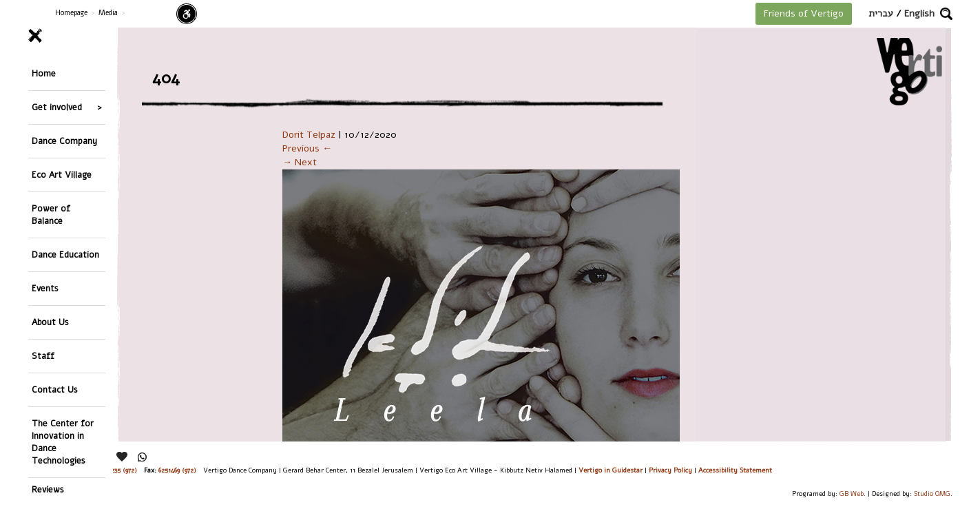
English (919, 13)
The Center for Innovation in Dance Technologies (63, 442)
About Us (50, 322)
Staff (43, 356)
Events (45, 288)
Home (44, 73)
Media (108, 13)
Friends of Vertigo (804, 13)
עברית (881, 13)
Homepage (71, 13)
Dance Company (64, 141)
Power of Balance (51, 215)
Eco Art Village (62, 175)
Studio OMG (932, 494)
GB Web (852, 494)
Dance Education (65, 254)
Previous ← (307, 148)
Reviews (48, 489)
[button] (946, 14)
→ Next (300, 162)
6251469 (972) (177, 470)
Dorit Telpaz (309, 135)
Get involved (57, 107)
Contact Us (55, 389)
